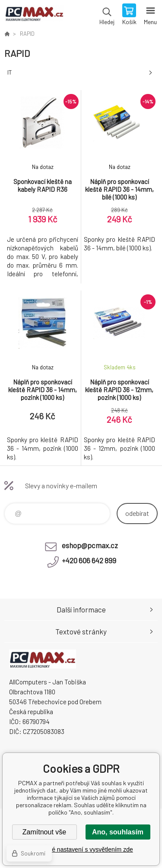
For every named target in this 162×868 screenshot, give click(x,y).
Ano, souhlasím (118, 832)
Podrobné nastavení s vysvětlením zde (81, 849)
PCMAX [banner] (34, 15)
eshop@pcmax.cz (90, 545)
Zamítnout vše (44, 832)
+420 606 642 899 (89, 560)
